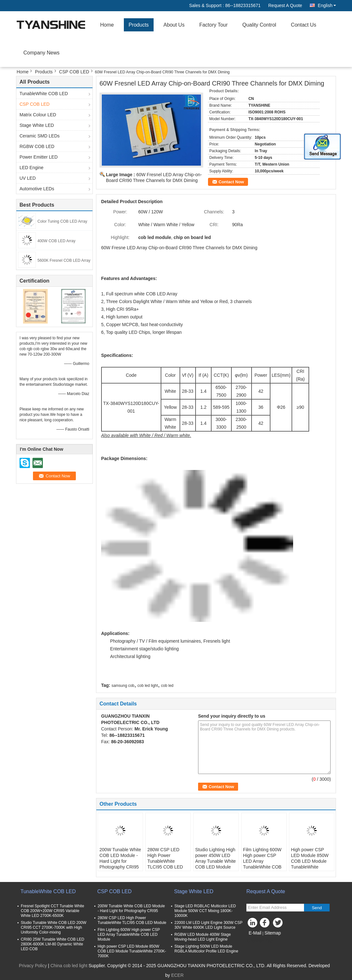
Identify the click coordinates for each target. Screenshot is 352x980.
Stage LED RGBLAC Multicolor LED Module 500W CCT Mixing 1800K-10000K (205, 911)
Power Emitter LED (39, 157)
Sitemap (272, 933)
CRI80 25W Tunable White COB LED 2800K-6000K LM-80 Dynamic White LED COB (52, 944)
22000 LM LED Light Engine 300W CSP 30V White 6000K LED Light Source (208, 925)
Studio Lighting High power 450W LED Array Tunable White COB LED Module (216, 858)
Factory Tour (214, 25)
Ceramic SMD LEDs (40, 136)
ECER (177, 975)
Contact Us (304, 25)
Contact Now (231, 182)
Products (139, 25)
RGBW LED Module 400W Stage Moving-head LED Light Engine (203, 937)
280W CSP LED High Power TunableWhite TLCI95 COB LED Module (165, 861)
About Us (174, 25)
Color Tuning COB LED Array (62, 221)
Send (317, 908)
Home (107, 25)
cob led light (148, 686)
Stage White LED (37, 125)
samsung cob (123, 686)
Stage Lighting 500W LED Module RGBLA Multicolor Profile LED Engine (206, 949)
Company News (41, 53)
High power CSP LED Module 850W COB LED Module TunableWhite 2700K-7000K (310, 861)
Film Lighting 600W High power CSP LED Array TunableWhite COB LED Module (262, 861)
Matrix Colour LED (38, 115)
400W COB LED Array (56, 241)
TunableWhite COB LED (44, 94)
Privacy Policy (33, 966)
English (327, 5)
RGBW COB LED (37, 146)
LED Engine (32, 168)
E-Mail (255, 933)
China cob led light (69, 966)
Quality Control (259, 25)
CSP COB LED (74, 72)
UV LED (28, 178)
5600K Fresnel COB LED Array (64, 260)
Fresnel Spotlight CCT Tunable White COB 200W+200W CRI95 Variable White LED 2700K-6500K (52, 911)
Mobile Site (260, 941)
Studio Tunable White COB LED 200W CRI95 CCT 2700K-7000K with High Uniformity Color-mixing (54, 927)
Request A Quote (285, 5)
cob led (167, 686)
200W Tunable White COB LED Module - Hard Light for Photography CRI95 (120, 858)
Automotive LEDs (37, 189)
